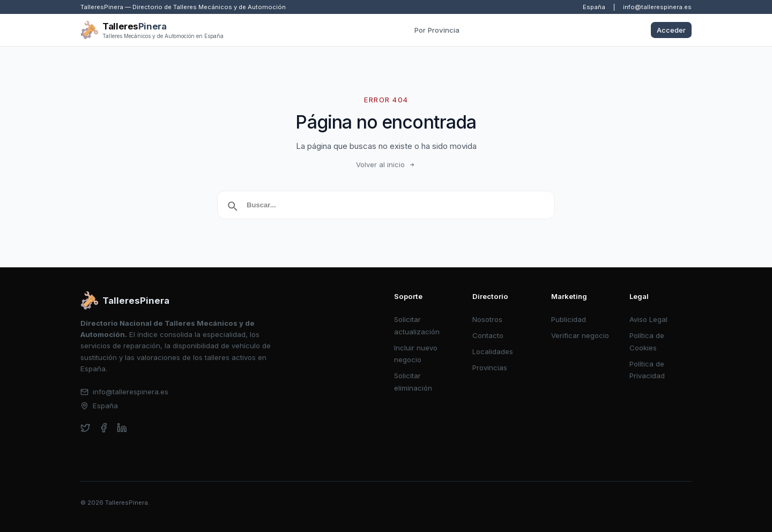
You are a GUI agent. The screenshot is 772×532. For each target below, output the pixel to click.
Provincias (490, 368)
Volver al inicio (386, 164)
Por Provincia (437, 30)
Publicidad (569, 319)
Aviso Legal (648, 319)
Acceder (671, 30)
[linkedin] (122, 428)
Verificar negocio (580, 335)
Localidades (493, 351)
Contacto (488, 335)
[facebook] (104, 428)
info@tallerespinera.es (657, 7)
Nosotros (487, 319)
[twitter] (86, 428)
